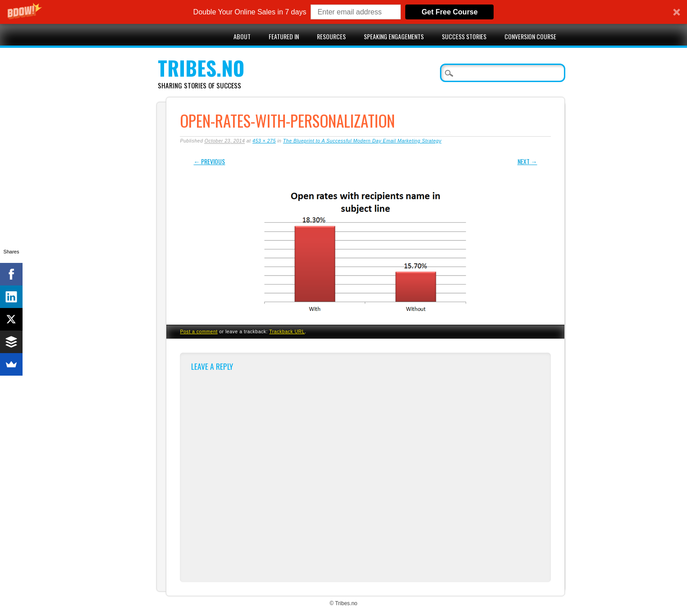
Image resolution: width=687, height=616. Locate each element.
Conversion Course (530, 36)
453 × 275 (264, 141)
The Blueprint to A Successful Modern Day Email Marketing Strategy (362, 141)
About (242, 36)
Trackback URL (287, 331)
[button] (343, 12)
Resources (331, 36)
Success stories (464, 36)
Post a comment (199, 331)
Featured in (284, 36)
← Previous (209, 161)
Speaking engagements (394, 36)
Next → (527, 161)
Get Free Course (449, 12)
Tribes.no (201, 68)
